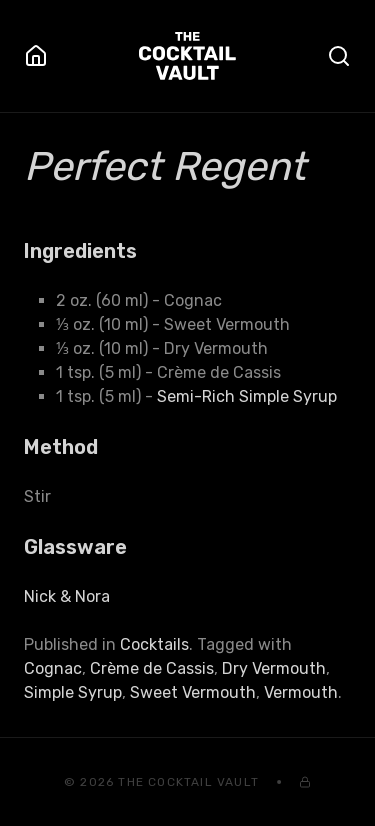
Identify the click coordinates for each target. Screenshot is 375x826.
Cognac (53, 668)
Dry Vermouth (274, 668)
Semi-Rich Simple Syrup (247, 396)
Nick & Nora (67, 596)
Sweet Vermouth (193, 692)
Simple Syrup (73, 692)
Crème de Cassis (152, 668)
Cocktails (154, 644)
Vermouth (301, 692)
